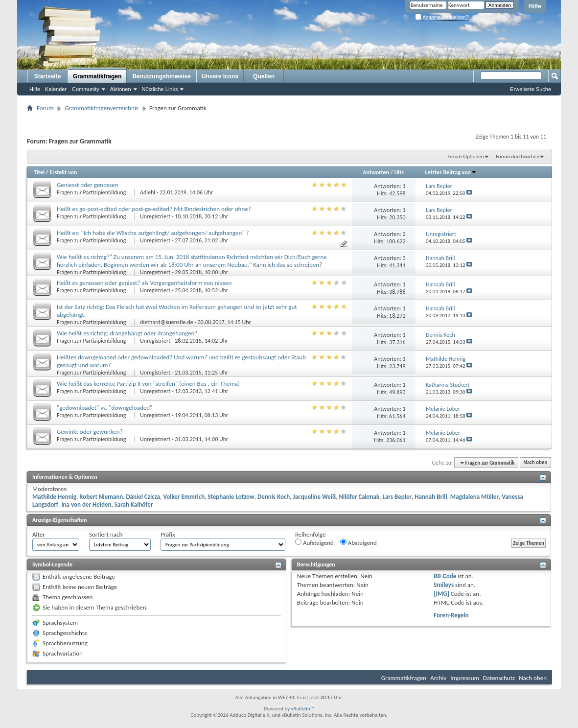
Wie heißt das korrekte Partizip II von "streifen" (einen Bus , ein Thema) (148, 384)
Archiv (438, 678)
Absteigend (358, 542)
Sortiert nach (106, 534)
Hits (399, 172)
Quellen (264, 76)
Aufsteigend (314, 542)
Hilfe (535, 6)
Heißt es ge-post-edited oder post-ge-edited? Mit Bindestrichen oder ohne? (154, 209)
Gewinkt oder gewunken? (90, 432)
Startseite (48, 76)
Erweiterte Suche (531, 89)
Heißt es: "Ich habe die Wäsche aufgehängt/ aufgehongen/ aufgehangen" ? (153, 233)
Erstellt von (63, 172)
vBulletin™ (303, 709)
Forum (45, 108)
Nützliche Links (160, 89)
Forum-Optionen (465, 156)
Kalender (56, 89)
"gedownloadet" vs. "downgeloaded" (104, 408)
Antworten (376, 172)
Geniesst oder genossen (88, 185)
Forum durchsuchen (518, 156)
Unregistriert (155, 216)
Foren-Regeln (451, 615)
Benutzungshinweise (161, 76)
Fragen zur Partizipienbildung (92, 192)
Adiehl (148, 192)
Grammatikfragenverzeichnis (102, 108)
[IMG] (441, 594)
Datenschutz (499, 678)
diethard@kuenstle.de (167, 322)
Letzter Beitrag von (451, 172)
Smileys (444, 585)
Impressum (465, 678)
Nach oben (535, 463)
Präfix (168, 534)
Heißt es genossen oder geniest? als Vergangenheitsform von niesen (144, 283)
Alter (39, 534)
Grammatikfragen (97, 76)
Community (86, 89)
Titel (39, 172)
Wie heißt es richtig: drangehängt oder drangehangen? (127, 333)
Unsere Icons (220, 76)
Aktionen (121, 89)
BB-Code (445, 576)
